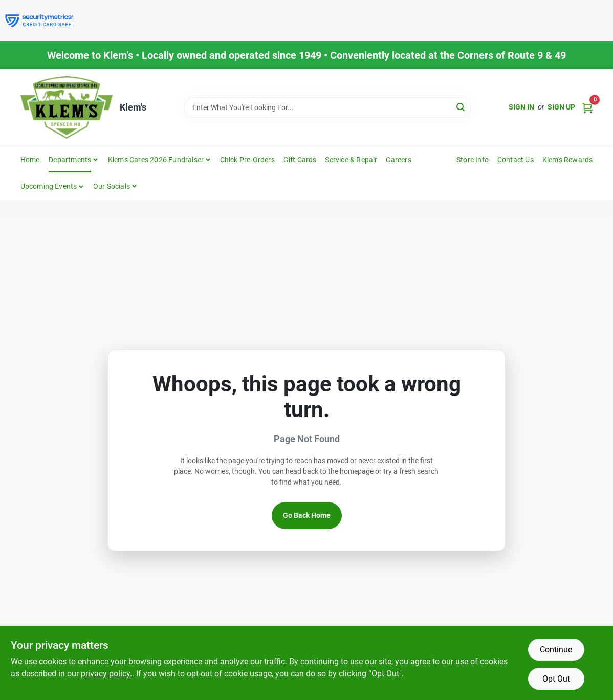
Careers (398, 160)
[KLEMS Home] (67, 107)
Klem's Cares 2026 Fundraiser (156, 160)
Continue (556, 650)
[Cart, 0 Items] (587, 107)
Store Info (473, 160)
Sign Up (561, 107)
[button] (52, 186)
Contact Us (516, 160)
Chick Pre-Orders (247, 160)
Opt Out (556, 679)
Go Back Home (307, 515)
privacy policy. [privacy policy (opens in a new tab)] (106, 674)
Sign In (521, 107)
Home (30, 160)
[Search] (461, 107)
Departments (70, 160)
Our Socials (112, 186)
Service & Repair (351, 160)
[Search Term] (327, 107)
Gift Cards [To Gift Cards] (300, 160)
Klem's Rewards (568, 160)
